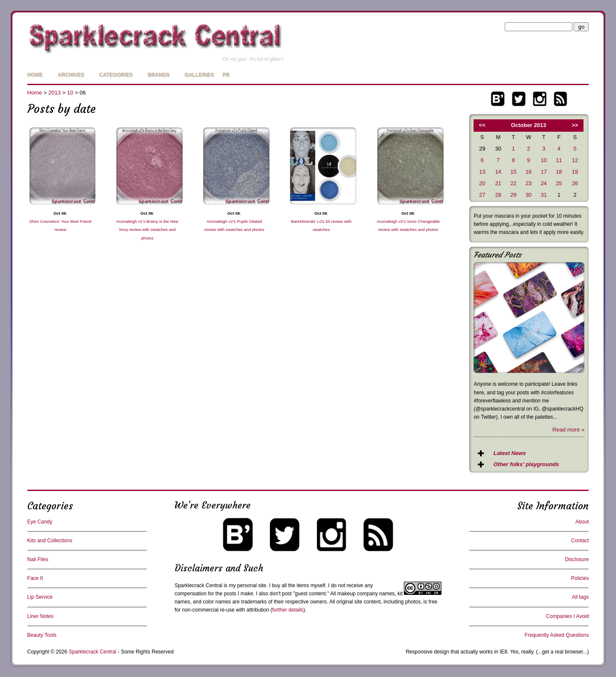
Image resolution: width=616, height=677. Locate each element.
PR (226, 75)
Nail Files (38, 559)
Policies (580, 578)
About (582, 522)
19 (575, 172)
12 (575, 160)
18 (559, 172)
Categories (116, 75)
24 (544, 183)
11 (559, 160)
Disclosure (577, 559)
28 (498, 195)
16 (528, 172)
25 (559, 183)
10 (70, 93)
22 (513, 183)
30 (528, 195)
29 (513, 195)
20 (482, 183)
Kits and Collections (50, 541)
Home (35, 75)
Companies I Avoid (568, 616)
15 (513, 172)
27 (482, 195)
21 (498, 183)
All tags (580, 597)
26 (575, 183)
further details (288, 610)
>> (575, 125)
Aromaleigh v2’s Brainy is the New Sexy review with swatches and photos (147, 229)
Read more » (568, 430)
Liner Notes (40, 616)
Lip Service (40, 597)
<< (482, 125)
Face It (35, 578)
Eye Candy (40, 522)
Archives (71, 75)
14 (498, 172)
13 (482, 172)
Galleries (199, 75)
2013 (55, 93)
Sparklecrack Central (198, 585)
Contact (580, 541)
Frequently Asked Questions (557, 635)
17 (544, 172)
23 (528, 183)
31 (544, 195)
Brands (158, 75)
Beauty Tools (42, 635)
